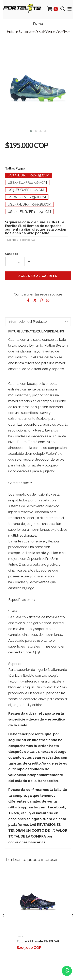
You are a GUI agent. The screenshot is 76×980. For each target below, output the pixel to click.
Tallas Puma (15, 168)
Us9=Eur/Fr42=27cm (26, 190)
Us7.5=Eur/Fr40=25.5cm (28, 175)
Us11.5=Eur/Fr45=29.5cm (29, 212)
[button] (31, 131)
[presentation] (4, 915)
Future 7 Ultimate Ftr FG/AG (38, 941)
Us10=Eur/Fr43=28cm (27, 197)
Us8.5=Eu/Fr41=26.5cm (27, 182)
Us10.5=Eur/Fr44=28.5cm (29, 204)
